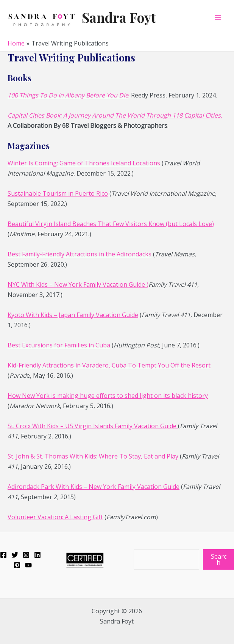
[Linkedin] (37, 555)
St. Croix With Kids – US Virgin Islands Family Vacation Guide (93, 426)
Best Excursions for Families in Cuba (59, 345)
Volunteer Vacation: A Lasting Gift (55, 517)
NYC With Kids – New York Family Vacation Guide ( (78, 284)
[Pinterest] (17, 565)
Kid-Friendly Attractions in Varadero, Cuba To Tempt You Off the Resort (109, 365)
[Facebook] (3, 555)
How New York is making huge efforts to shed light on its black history (108, 396)
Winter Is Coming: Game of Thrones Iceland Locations (84, 163)
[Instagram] (26, 555)
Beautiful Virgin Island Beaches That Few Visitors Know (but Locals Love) (111, 224)
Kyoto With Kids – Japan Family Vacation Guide (73, 315)
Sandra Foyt (119, 17)
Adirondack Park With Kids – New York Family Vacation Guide (94, 487)
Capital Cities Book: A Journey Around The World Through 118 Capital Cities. (115, 115)
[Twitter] (15, 555)
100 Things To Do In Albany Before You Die (68, 95)
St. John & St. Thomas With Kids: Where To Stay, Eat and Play (93, 456)
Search (219, 559)
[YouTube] (28, 565)
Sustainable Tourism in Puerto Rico (58, 193)
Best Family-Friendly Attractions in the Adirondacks (80, 254)
